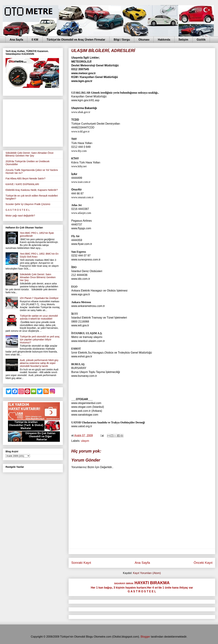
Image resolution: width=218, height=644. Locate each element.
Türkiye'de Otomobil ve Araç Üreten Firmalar (76, 40)
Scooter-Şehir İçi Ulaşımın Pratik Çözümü (28, 204)
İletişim (183, 40)
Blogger (145, 637)
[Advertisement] (33, 122)
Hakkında (164, 40)
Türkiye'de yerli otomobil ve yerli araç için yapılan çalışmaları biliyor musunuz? (40, 340)
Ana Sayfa (16, 40)
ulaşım (85, 441)
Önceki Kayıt (203, 563)
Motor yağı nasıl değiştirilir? (20, 216)
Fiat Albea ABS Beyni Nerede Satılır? (25, 179)
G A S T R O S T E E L (18, 210)
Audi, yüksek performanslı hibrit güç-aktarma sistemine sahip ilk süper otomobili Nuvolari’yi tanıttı (39, 363)
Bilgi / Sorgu (122, 40)
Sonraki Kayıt (81, 563)
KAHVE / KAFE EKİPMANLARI (22, 184)
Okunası (144, 40)
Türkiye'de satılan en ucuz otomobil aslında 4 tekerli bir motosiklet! (39, 317)
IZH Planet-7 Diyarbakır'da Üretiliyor (39, 298)
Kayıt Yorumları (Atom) (147, 573)
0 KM (35, 40)
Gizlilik (201, 40)
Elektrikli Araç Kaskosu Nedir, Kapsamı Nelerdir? (32, 190)
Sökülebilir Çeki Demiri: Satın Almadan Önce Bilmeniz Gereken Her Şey (29, 154)
